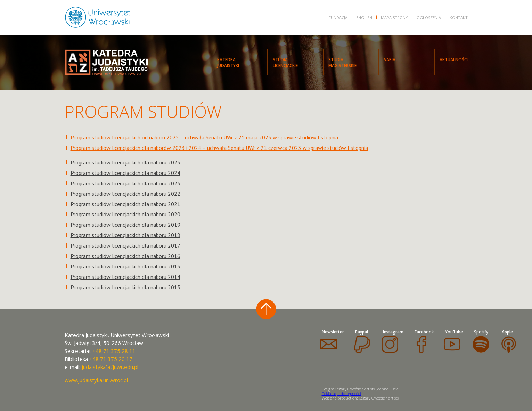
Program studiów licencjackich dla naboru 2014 (125, 277)
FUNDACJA (338, 18)
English (364, 18)
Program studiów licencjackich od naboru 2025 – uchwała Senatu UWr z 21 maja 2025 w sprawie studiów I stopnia (204, 137)
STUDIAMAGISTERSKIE (342, 63)
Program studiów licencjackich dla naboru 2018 (125, 235)
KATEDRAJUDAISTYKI (228, 63)
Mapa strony (394, 18)
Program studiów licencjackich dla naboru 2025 (125, 162)
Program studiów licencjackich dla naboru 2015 (125, 266)
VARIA (390, 60)
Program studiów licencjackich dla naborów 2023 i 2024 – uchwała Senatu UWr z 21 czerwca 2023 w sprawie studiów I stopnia (219, 148)
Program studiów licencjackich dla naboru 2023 (125, 183)
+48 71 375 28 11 (114, 351)
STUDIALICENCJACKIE (285, 63)
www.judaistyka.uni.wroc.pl (96, 380)
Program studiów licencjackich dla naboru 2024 (125, 173)
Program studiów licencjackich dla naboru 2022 (125, 194)
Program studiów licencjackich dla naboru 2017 (125, 245)
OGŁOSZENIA (429, 18)
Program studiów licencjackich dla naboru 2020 (125, 214)
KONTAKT (459, 18)
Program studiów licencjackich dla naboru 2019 (125, 225)
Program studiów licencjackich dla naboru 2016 (125, 256)
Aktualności (454, 60)
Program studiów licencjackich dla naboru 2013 (125, 287)
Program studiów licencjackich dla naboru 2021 (125, 204)
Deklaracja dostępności (341, 393)
